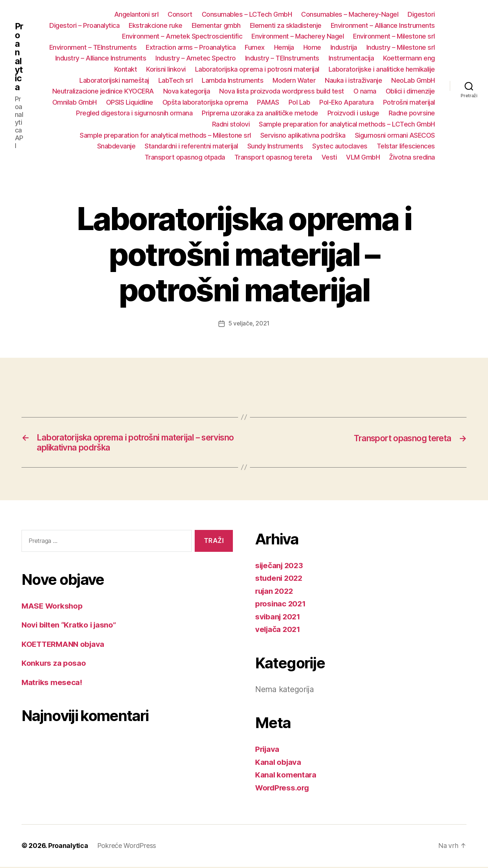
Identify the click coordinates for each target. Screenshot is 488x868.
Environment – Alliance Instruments (383, 25)
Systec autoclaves (340, 146)
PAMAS (268, 102)
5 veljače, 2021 (249, 323)
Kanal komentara (286, 776)
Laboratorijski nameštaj (114, 80)
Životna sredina (412, 157)
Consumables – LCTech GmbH (247, 14)
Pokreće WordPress (127, 847)
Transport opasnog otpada (185, 157)
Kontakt (126, 69)
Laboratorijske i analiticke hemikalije (382, 69)
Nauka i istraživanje (353, 80)
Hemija (284, 47)
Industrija (344, 47)
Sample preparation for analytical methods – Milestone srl (165, 135)
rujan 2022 (275, 592)
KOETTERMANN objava (65, 645)
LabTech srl (176, 80)
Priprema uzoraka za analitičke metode (260, 113)
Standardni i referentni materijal (191, 146)
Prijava (268, 751)
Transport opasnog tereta (273, 157)
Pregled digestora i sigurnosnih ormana (134, 113)
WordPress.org (283, 789)
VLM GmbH (363, 157)
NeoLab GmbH (413, 80)
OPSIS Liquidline (130, 102)
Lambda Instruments (233, 80)
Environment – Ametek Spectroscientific (182, 36)
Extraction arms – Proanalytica (191, 47)
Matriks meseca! (52, 683)
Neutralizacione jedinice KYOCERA (103, 91)
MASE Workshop (53, 607)
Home (312, 47)
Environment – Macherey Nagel (298, 36)
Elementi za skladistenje (286, 25)
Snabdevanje (116, 146)
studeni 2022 (280, 579)
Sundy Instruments (275, 146)
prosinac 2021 (281, 605)
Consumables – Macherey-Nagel (350, 14)
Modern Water (294, 80)
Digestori (421, 14)
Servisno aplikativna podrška (303, 135)
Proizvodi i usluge (353, 113)
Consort (180, 14)
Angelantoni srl (136, 14)
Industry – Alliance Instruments (101, 58)
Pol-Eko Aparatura (347, 102)
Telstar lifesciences (406, 146)
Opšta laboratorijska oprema (205, 102)
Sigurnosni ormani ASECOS (395, 135)
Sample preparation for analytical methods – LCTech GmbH (347, 124)
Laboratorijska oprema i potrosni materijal (257, 69)
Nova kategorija (187, 91)
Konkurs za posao (54, 664)
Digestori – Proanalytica (84, 25)
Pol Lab (299, 102)
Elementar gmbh (216, 25)
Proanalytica (19, 57)
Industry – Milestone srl (401, 47)
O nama (365, 91)
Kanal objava (279, 763)
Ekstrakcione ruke (156, 25)
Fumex (255, 47)
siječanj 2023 (280, 566)
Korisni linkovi (166, 69)
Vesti (329, 157)
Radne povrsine (412, 113)
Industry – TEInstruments (282, 58)
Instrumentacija (351, 58)
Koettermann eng (409, 58)
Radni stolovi (231, 124)
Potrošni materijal (409, 102)
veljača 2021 (279, 631)
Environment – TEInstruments (93, 47)
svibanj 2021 (279, 618)
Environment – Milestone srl (394, 36)
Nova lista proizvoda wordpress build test (282, 91)
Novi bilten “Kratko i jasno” (70, 626)
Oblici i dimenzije (410, 91)
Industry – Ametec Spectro (196, 58)
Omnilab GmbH (75, 102)
